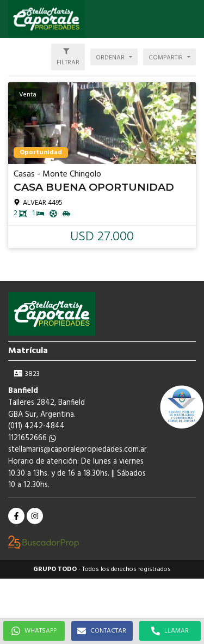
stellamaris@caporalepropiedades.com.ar (78, 450)
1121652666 (32, 438)
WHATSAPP (34, 631)
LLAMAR (170, 631)
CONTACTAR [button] (102, 631)
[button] (190, 19)
